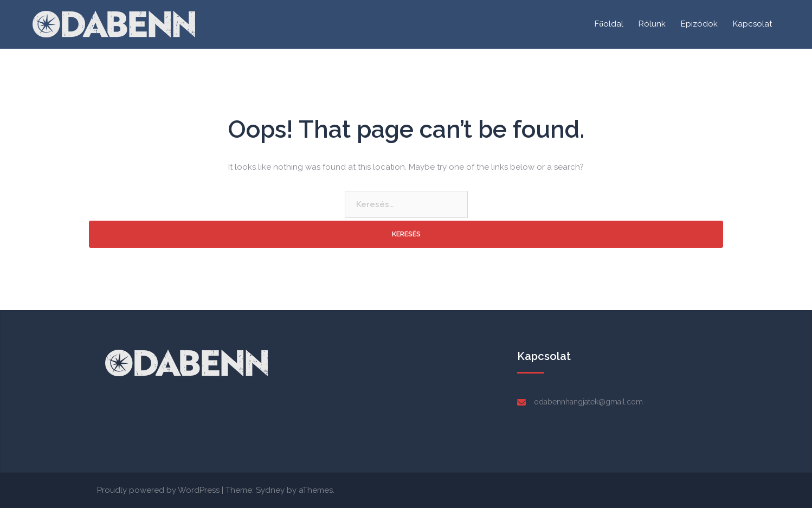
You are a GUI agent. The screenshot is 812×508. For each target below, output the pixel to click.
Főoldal (609, 24)
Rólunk (652, 24)
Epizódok (699, 24)
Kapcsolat (752, 24)
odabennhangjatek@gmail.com (588, 402)
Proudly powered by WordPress (158, 490)
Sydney (270, 490)
